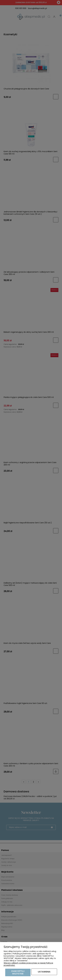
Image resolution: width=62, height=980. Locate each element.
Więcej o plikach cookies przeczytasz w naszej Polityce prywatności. (28, 964)
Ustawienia (44, 972)
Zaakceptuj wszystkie (18, 972)
